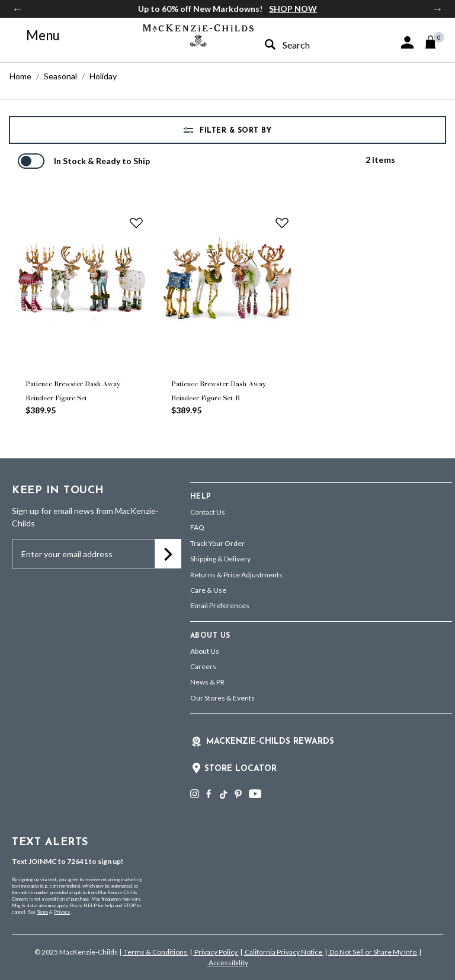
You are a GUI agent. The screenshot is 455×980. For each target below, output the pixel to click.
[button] (407, 42)
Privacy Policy (216, 952)
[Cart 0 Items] (436, 42)
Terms (42, 912)
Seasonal (60, 76)
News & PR (207, 682)
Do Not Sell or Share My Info (373, 952)
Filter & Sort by (235, 131)
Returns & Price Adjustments (236, 575)
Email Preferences (220, 605)
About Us (205, 651)
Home (20, 76)
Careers (203, 666)
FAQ (197, 527)
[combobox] (305, 45)
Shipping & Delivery (220, 559)
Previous (18, 9)
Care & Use (208, 590)
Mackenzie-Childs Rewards (270, 742)
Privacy (62, 912)
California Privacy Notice (283, 952)
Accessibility (228, 963)
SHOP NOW (293, 9)
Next (437, 9)
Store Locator (241, 769)
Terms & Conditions (156, 952)
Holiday (103, 76)
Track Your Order (217, 543)
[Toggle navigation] (36, 36)
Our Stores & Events (222, 698)
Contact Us (208, 512)
